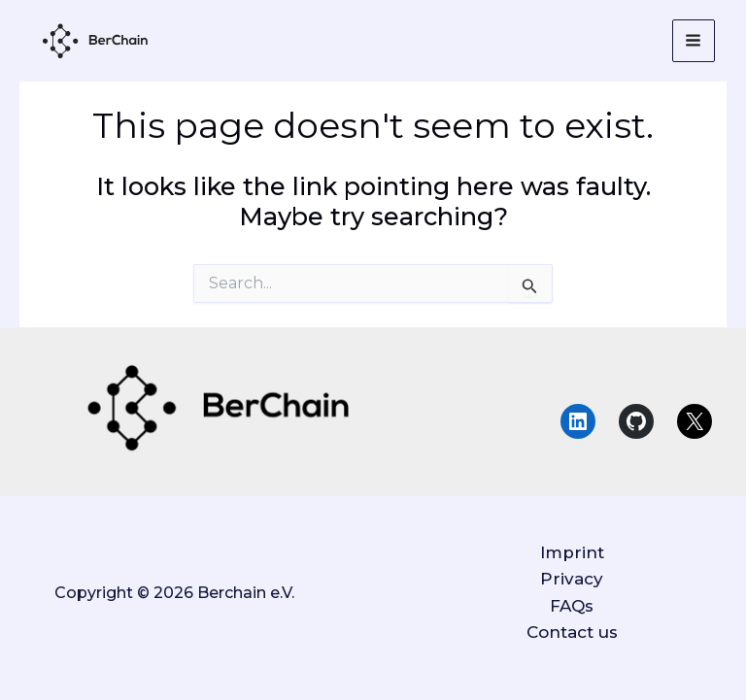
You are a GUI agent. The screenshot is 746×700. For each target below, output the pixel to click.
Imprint (572, 552)
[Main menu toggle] (694, 41)
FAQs (572, 606)
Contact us (572, 632)
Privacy (572, 579)
